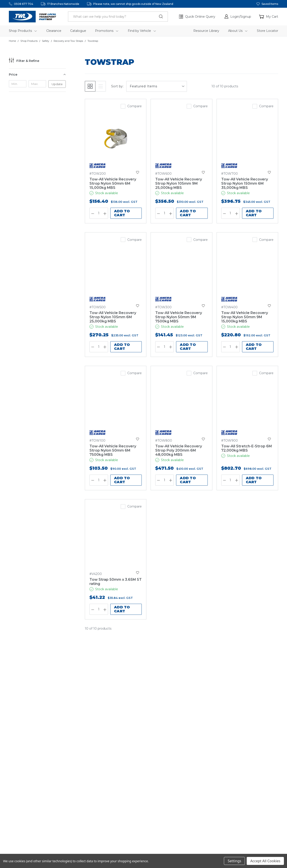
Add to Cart (122, 213)
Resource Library (206, 31)
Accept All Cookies (265, 861)
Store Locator (268, 31)
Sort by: (117, 86)
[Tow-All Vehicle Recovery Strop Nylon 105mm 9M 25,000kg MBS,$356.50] (181, 139)
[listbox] (157, 86)
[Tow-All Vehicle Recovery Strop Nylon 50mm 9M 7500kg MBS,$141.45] (181, 272)
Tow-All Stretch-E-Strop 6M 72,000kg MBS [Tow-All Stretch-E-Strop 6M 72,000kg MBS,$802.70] (247, 448)
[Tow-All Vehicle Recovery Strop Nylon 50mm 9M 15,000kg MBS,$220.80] (247, 272)
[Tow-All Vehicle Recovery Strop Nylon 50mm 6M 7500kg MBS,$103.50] (116, 405)
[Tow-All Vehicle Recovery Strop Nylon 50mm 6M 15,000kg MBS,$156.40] (116, 139)
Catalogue (78, 31)
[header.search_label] (118, 17)
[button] (238, 17)
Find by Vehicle (142, 31)
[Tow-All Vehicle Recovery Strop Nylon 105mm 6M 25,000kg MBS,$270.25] (116, 272)
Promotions (107, 31)
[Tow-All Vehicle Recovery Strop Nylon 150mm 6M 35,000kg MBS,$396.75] (247, 139)
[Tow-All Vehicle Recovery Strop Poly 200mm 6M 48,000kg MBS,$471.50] (181, 405)
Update (57, 84)
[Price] (37, 75)
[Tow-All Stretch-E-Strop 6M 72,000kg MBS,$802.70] (247, 405)
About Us (238, 31)
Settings (234, 861)
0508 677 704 (24, 4)
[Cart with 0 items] (269, 17)
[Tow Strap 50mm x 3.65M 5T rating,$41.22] (116, 539)
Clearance (54, 31)
